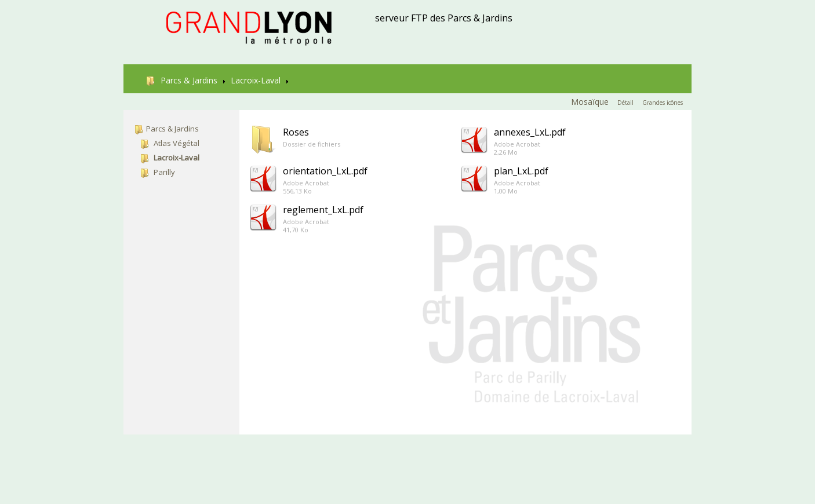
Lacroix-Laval (256, 80)
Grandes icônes (663, 103)
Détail (625, 103)
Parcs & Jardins (182, 80)
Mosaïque (590, 102)
